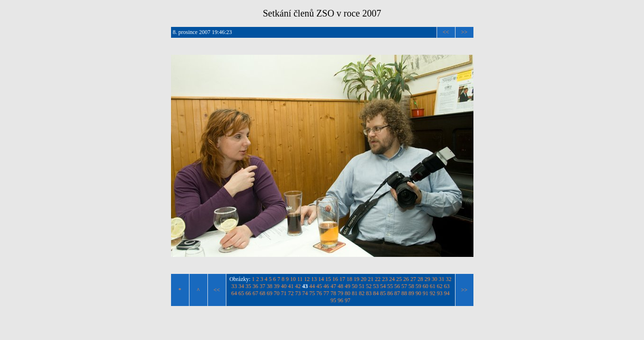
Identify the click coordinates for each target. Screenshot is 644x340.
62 (440, 286)
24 (392, 279)
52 (369, 286)
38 (270, 286)
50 (355, 286)
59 (419, 286)
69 (270, 293)
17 (343, 279)
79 (341, 293)
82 (362, 293)
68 (263, 293)
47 (334, 286)
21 (371, 279)
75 (312, 293)
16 (335, 279)
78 (334, 293)
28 (421, 279)
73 (298, 293)
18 (350, 279)
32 (449, 279)
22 (378, 279)
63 (447, 286)
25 (399, 279)
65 (241, 293)
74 (305, 293)
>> (464, 32)
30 (435, 279)
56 (397, 286)
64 (234, 293)
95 (334, 300)
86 (390, 293)
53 (376, 286)
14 (321, 279)
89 (412, 293)
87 (397, 293)
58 (412, 286)
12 (307, 279)
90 (419, 293)
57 (404, 286)
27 (413, 279)
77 (326, 293)
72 (291, 293)
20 (364, 279)
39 (277, 286)
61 (433, 286)
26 (406, 279)
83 (369, 293)
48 (341, 286)
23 (385, 279)
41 (291, 286)
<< (446, 32)
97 (348, 300)
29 (428, 279)
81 (355, 293)
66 (249, 293)
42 (298, 286)
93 (440, 293)
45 (319, 286)
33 (234, 286)
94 (447, 293)
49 (348, 286)
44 (312, 286)
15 (328, 279)
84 (376, 293)
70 (277, 293)
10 (293, 279)
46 (326, 286)
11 (300, 279)
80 (348, 293)
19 (357, 279)
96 (341, 300)
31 (442, 279)
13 (314, 279)
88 (404, 293)
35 (249, 286)
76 (319, 293)
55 (390, 286)
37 (263, 286)
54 (383, 286)
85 (383, 293)
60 (426, 286)
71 (284, 293)
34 (241, 286)
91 (426, 293)
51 (362, 286)
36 (256, 286)
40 (284, 286)
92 (433, 293)
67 (256, 293)
